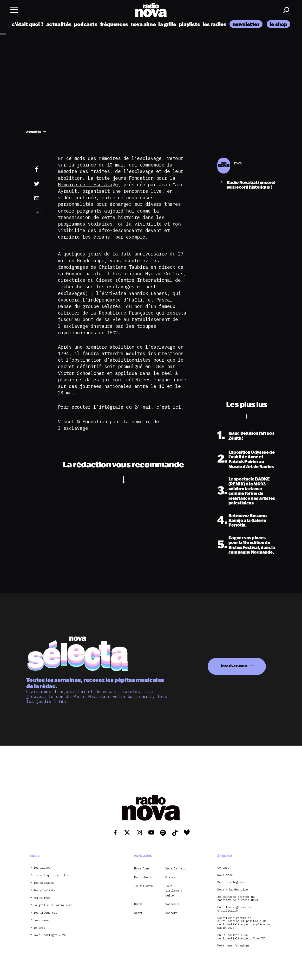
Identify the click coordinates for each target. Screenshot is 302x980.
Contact (223, 868)
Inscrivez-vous (234, 666)
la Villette (143, 886)
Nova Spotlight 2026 (50, 935)
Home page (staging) (233, 946)
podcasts (86, 24)
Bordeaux (172, 904)
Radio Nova (143, 877)
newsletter (246, 24)
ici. (177, 407)
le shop (278, 24)
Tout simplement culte (174, 891)
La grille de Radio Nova (53, 905)
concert (171, 913)
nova (238, 163)
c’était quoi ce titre (51, 875)
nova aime (143, 24)
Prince (170, 877)
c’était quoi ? (28, 24)
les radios (214, 24)
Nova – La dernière (232, 890)
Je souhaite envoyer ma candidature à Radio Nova (238, 899)
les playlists (45, 890)
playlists (189, 24)
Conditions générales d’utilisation (234, 909)
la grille (167, 24)
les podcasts (44, 883)
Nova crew (225, 875)
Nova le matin (176, 868)
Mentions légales (231, 882)
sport (138, 913)
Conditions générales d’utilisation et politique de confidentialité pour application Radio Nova (244, 923)
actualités (59, 24)
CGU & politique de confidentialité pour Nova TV (241, 937)
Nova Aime (142, 868)
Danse (138, 904)
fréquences (114, 24)
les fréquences (45, 913)
